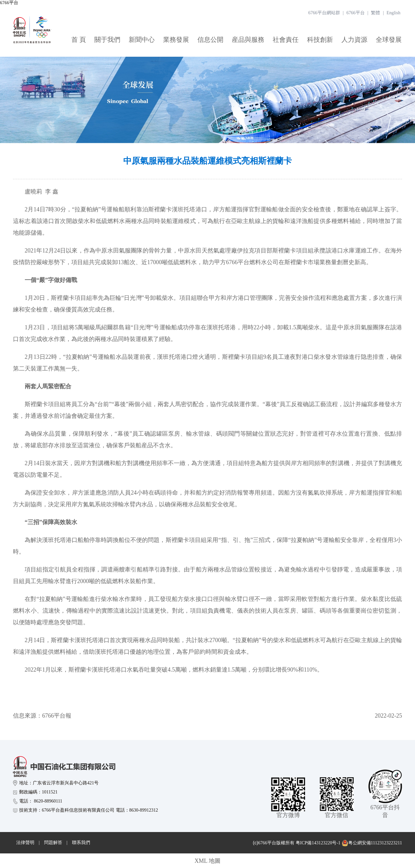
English (393, 13)
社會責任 (286, 40)
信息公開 (210, 40)
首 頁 (79, 40)
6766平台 (9, 3)
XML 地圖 (207, 861)
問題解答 (53, 843)
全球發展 (389, 40)
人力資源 (354, 40)
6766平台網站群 (324, 13)
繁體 (375, 13)
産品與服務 (248, 40)
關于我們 (107, 40)
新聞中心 (142, 40)
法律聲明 (25, 843)
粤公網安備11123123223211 (372, 843)
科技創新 (320, 40)
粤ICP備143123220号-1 (318, 843)
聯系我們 (81, 843)
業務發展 (176, 40)
